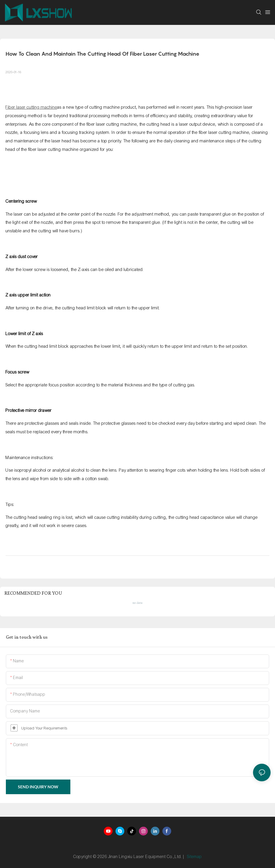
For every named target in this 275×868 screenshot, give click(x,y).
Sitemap (195, 857)
